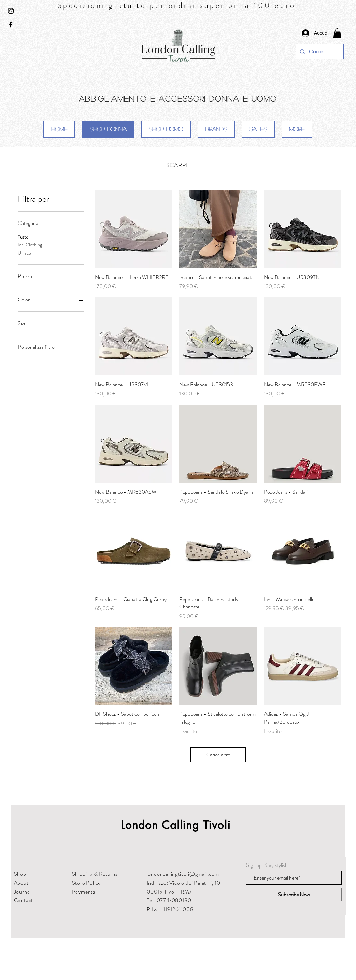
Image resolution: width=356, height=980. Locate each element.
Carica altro (218, 755)
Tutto (23, 237)
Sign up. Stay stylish (267, 865)
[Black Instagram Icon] (11, 11)
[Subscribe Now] (294, 894)
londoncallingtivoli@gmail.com (183, 874)
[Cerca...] (319, 52)
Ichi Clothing (30, 245)
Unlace (24, 253)
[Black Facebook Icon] (11, 24)
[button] (337, 33)
